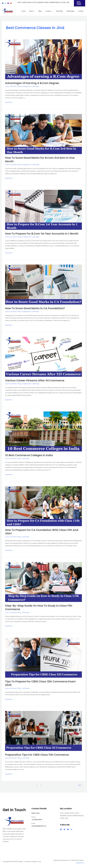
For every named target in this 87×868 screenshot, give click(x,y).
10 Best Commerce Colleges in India (30, 455)
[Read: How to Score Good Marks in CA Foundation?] (43, 284)
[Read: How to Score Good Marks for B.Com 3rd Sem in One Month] (43, 134)
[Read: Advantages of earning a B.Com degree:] (43, 59)
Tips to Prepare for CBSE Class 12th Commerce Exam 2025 (42, 683)
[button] (80, 3)
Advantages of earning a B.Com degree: (33, 83)
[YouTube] (11, 3)
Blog (44, 11)
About (37, 11)
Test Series (62, 11)
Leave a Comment (11, 86)
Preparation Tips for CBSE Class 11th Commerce (38, 755)
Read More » (9, 102)
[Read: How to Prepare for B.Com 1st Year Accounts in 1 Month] (43, 210)
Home (30, 11)
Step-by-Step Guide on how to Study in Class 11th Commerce (40, 607)
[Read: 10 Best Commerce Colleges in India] (43, 431)
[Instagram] (8, 3)
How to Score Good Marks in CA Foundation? (36, 308)
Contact (81, 11)
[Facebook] (3, 3)
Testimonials (72, 11)
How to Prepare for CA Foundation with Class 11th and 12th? (43, 532)
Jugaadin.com (80, 863)
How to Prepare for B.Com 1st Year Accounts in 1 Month (43, 234)
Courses (52, 11)
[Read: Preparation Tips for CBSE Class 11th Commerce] (43, 731)
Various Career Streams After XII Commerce (36, 380)
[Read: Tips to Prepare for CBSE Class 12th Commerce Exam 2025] (43, 658)
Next (80, 785)
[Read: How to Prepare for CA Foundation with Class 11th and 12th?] (43, 506)
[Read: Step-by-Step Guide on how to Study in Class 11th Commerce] (43, 582)
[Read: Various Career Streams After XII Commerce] (43, 357)
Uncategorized (27, 86)
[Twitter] (5, 3)
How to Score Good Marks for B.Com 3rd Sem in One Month (41, 160)
